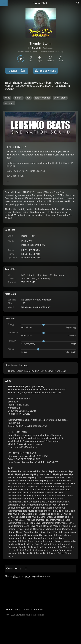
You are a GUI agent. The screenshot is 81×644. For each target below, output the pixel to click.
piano (7, 98)
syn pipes (9, 103)
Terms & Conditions (32, 610)
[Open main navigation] (4, 3)
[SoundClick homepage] (41, 3)
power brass (60, 98)
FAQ (17, 610)
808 (29, 98)
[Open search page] (78, 3)
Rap (33, 236)
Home (9, 610)
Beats (24, 236)
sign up (17, 576)
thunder (18, 98)
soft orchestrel (42, 98)
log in (28, 576)
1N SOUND (34, 48)
